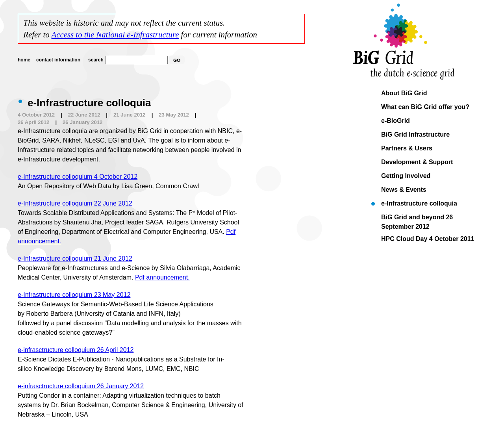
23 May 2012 (174, 115)
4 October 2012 (36, 115)
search (96, 60)
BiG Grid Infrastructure (415, 134)
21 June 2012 (130, 115)
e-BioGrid (396, 121)
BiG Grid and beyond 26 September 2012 (417, 218)
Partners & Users (407, 148)
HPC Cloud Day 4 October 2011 (428, 239)
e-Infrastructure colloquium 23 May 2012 (74, 295)
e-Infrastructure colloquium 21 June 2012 (75, 258)
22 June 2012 (84, 115)
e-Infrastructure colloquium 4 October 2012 (78, 177)
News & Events (404, 190)
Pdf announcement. (162, 277)
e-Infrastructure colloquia (419, 203)
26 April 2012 (33, 122)
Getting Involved (406, 176)
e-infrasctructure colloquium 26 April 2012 (76, 350)
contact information (58, 60)
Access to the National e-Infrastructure (115, 34)
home (24, 60)
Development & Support (417, 162)
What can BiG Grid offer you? (425, 107)
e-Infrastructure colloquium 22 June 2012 (75, 203)
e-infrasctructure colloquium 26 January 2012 (81, 386)
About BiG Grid (404, 93)
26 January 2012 (82, 122)
